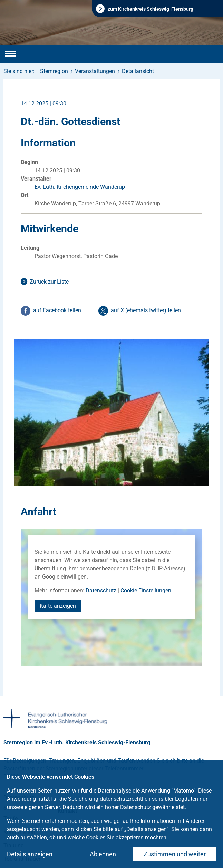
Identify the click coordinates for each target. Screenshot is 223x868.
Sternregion (54, 71)
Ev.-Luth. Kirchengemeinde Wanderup (80, 187)
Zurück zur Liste (49, 282)
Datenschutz (101, 590)
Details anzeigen (30, 854)
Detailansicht (138, 71)
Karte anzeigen (58, 606)
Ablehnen (103, 854)
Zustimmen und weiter (175, 854)
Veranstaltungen (95, 71)
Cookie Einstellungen (146, 590)
